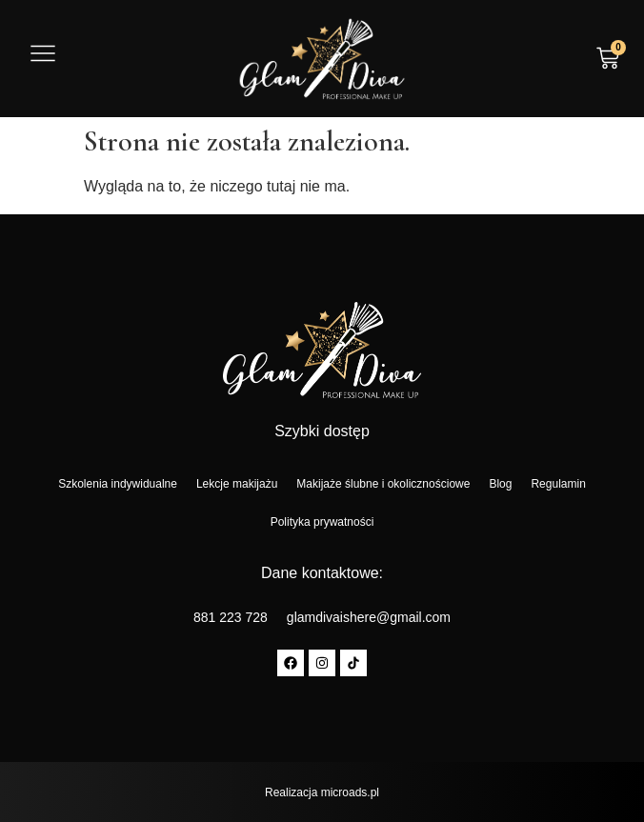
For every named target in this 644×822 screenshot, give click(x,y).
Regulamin (558, 484)
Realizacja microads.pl (322, 792)
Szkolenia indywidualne (118, 484)
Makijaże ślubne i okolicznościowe (383, 484)
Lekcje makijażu (237, 484)
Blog (500, 484)
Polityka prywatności (322, 522)
